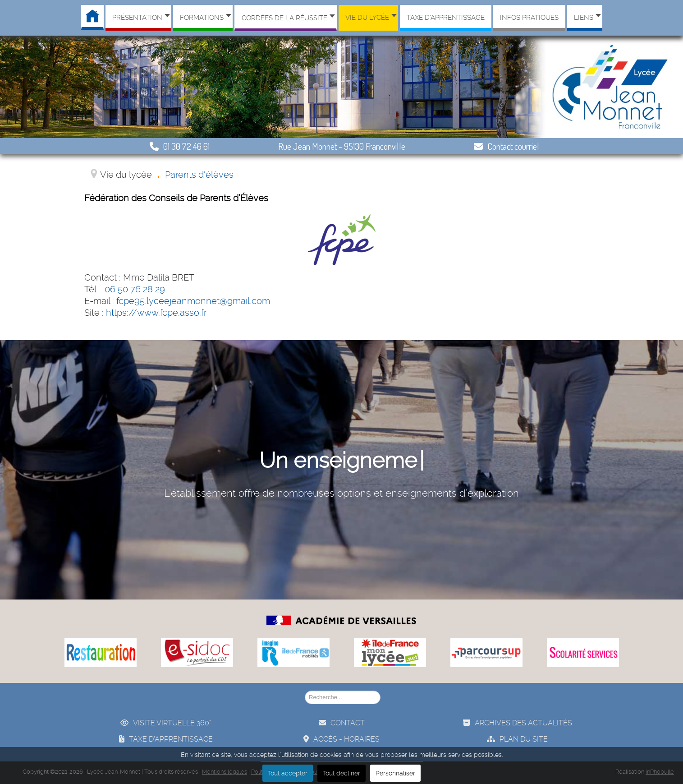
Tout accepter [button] (288, 773)
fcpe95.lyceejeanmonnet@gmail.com (193, 301)
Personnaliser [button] (395, 773)
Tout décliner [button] (341, 773)
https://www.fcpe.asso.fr (156, 313)
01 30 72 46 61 (180, 146)
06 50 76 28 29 (135, 289)
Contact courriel (507, 146)
